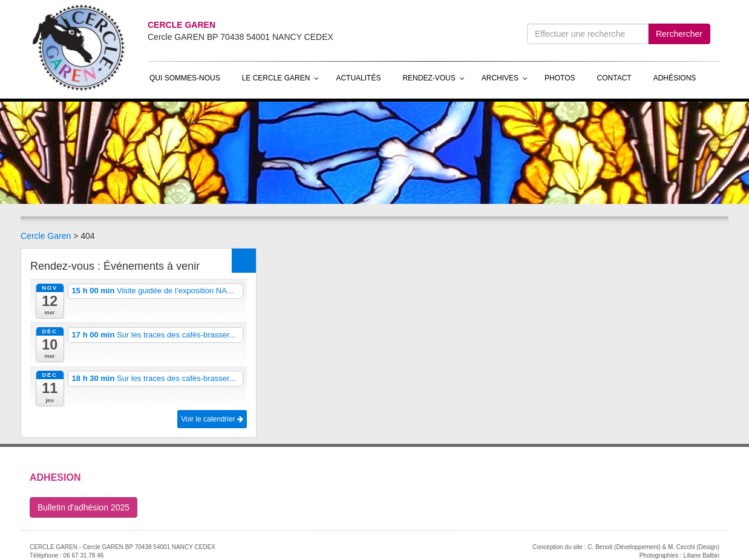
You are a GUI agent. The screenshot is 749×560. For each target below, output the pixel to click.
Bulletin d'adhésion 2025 (83, 507)
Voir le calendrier (212, 419)
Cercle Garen (46, 236)
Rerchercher (679, 34)
